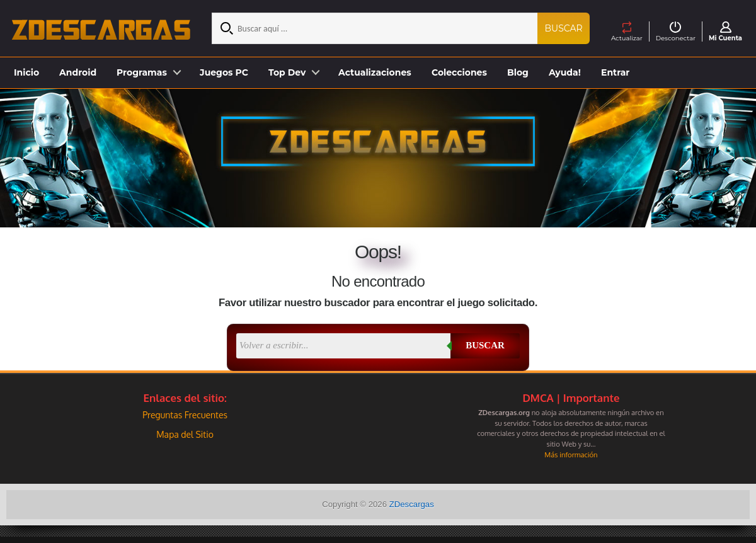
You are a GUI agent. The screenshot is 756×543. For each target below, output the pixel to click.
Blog (518, 72)
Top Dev (287, 72)
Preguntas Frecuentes (185, 415)
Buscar (564, 28)
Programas (142, 72)
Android (78, 72)
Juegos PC (224, 72)
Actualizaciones (375, 72)
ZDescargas (412, 504)
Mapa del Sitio (185, 434)
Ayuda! (565, 72)
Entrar (615, 72)
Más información (571, 454)
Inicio (26, 72)
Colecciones (459, 72)
